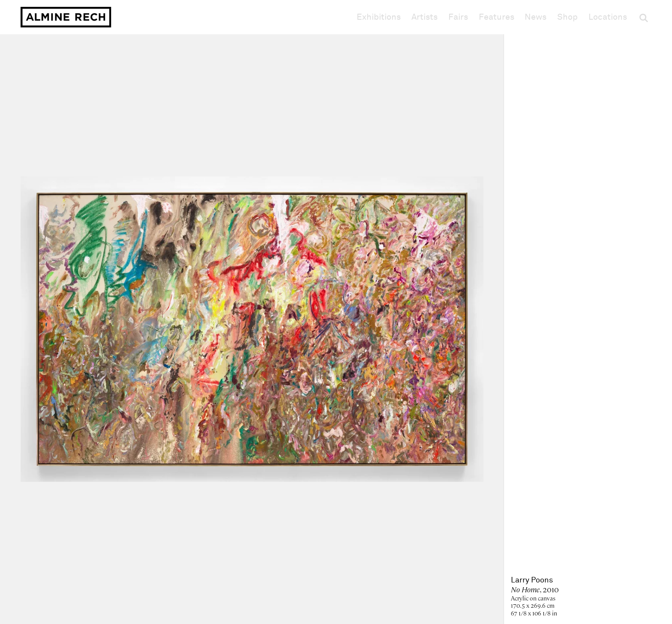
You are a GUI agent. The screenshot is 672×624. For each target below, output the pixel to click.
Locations (608, 17)
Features (496, 17)
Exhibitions (379, 17)
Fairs (458, 17)
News (535, 17)
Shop (567, 17)
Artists (424, 17)
